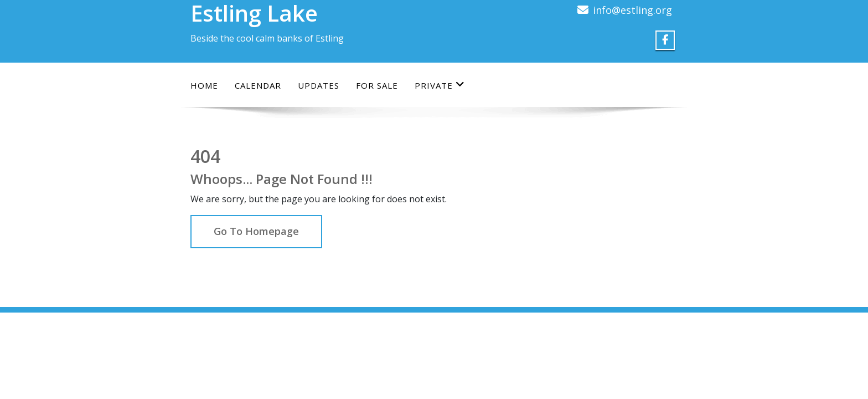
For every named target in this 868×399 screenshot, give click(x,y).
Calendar (258, 85)
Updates (319, 85)
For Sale (377, 85)
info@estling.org (632, 10)
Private (440, 85)
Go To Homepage (256, 231)
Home (204, 85)
